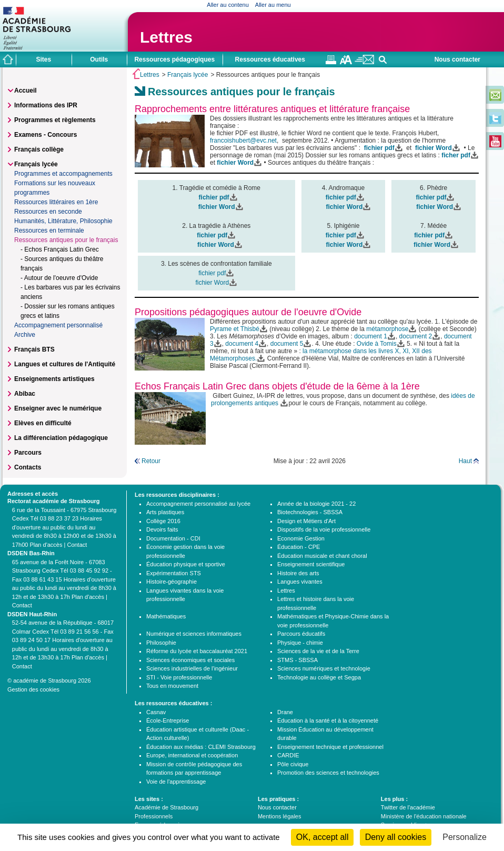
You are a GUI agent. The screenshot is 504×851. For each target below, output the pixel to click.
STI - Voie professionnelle (179, 677)
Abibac (25, 394)
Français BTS (34, 349)
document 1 (371, 336)
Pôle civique (293, 764)
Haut (465, 461)
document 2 (416, 336)
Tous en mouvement (172, 686)
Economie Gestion (301, 538)
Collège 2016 (163, 521)
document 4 (242, 344)
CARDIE (288, 755)
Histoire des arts (298, 573)
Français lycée (188, 75)
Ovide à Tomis (377, 344)
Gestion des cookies (33, 689)
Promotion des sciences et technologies (328, 773)
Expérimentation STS (174, 573)
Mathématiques (166, 616)
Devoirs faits (162, 529)
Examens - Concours (46, 135)
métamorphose (387, 329)
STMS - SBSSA (298, 660)
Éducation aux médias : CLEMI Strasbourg (201, 747)
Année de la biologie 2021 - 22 (316, 504)
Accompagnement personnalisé (58, 325)
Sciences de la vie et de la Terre (318, 651)
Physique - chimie (300, 643)
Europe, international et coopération (192, 755)
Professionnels (154, 816)
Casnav (156, 712)
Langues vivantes (300, 582)
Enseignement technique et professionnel (330, 747)
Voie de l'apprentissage (176, 782)
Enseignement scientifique (311, 564)
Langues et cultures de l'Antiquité (65, 364)
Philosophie (161, 643)
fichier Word (434, 148)
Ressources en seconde (48, 212)
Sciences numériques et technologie (324, 668)
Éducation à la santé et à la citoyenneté (328, 720)
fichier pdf (212, 235)
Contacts (28, 467)
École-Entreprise (168, 720)
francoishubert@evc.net (243, 141)
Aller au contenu (228, 5)
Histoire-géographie (172, 582)
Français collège (39, 149)
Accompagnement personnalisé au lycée (198, 504)
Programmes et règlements (55, 120)
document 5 (287, 344)
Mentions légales (280, 816)
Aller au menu (273, 5)
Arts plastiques (165, 512)
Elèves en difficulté (43, 423)
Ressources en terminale (49, 231)
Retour (151, 461)
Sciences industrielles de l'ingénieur (192, 668)
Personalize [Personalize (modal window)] (465, 837)
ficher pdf (456, 155)
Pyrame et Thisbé (235, 329)
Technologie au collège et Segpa (319, 677)
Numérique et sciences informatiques (194, 634)
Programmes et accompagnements (63, 174)
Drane (285, 712)
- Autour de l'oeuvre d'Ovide (59, 278)
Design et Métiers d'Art (306, 521)
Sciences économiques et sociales (190, 660)
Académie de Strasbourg (167, 807)
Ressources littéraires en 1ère (56, 202)
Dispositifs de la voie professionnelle (324, 529)
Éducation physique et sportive (186, 564)
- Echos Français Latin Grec (60, 249)
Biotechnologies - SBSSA (310, 512)
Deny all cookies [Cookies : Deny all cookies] (396, 837)
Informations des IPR (46, 105)
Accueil (26, 91)
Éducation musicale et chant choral (322, 556)
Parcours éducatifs (301, 634)
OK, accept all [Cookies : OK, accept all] (322, 837)
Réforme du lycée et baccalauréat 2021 (197, 651)
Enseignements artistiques (54, 379)
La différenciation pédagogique (61, 438)
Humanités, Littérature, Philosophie (63, 221)
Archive (25, 335)
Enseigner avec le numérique (58, 408)
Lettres (166, 37)
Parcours (28, 453)
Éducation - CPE (299, 547)
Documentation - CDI (173, 538)
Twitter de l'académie (408, 807)
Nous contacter (457, 59)
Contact (77, 545)
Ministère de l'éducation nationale (424, 816)
